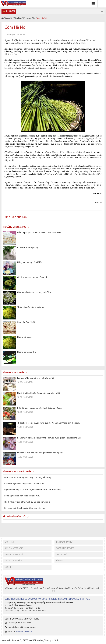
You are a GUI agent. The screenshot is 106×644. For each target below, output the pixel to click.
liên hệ (8, 567)
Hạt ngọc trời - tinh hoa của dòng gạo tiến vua (25, 508)
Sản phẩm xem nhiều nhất (17, 472)
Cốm (33, 18)
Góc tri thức (62, 555)
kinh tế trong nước (14, 555)
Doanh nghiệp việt (65, 548)
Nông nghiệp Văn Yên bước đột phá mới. (22, 496)
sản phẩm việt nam (14, 548)
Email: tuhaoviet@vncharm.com (22, 627)
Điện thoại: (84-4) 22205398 (19, 623)
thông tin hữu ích (13, 561)
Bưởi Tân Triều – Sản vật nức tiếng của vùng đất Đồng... (28, 478)
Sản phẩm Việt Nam (22, 18)
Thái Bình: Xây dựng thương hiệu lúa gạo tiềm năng (27, 502)
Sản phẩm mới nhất (13, 373)
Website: (20, 632)
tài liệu (59, 561)
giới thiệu (9, 542)
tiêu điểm (10, 11)
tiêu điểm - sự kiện (65, 542)
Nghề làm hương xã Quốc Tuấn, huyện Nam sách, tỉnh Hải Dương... (33, 490)
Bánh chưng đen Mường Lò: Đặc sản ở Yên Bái (24, 484)
